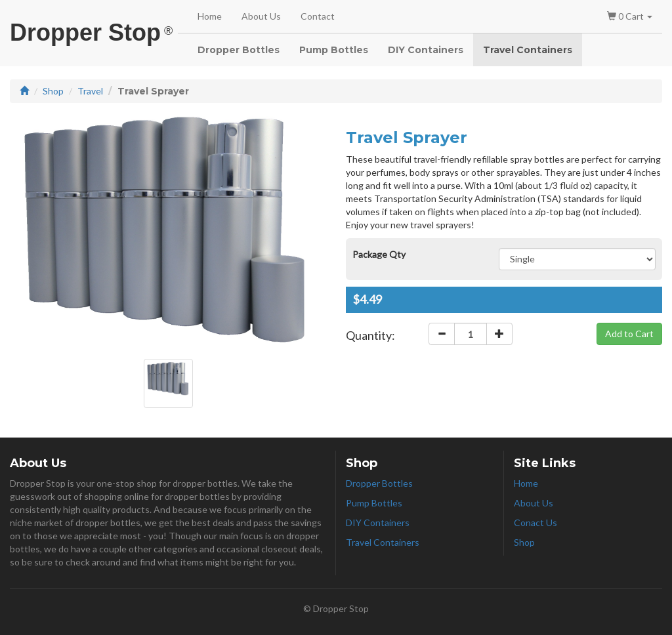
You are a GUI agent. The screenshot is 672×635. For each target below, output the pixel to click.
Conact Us (535, 522)
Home (210, 16)
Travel (90, 91)
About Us (261, 16)
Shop (53, 91)
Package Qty (379, 254)
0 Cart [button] (630, 16)
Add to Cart (629, 334)
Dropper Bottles (239, 50)
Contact (318, 16)
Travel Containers (528, 50)
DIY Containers (426, 50)
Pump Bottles (334, 50)
